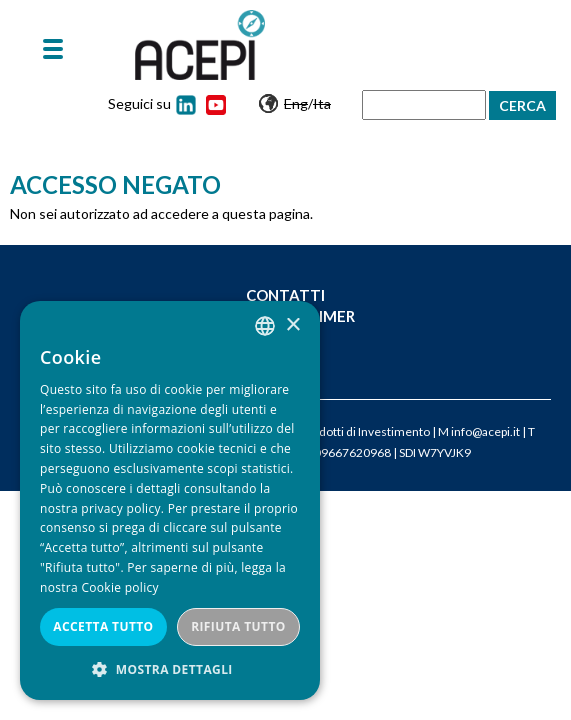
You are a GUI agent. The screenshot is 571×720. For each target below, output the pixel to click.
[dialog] (170, 500)
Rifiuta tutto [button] (238, 626)
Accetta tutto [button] (103, 626)
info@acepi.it (485, 431)
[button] (170, 669)
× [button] (292, 325)
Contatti (285, 295)
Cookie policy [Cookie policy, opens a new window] (119, 587)
